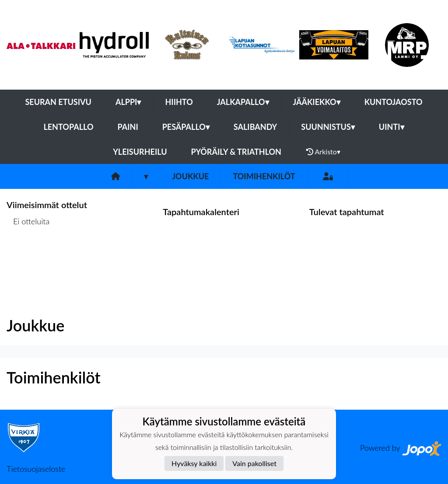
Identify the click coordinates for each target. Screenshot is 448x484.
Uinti (392, 127)
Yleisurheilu (140, 152)
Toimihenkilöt (264, 176)
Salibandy (255, 127)
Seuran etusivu (58, 102)
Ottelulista (28, 255)
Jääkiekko (317, 102)
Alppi (128, 102)
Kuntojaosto (394, 102)
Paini (128, 127)
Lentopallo (68, 127)
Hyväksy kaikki (194, 463)
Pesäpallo (186, 127)
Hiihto (179, 102)
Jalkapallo (243, 102)
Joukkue (190, 176)
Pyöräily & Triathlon (236, 152)
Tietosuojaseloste (36, 469)
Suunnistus (328, 127)
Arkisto (323, 152)
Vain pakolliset (254, 463)
